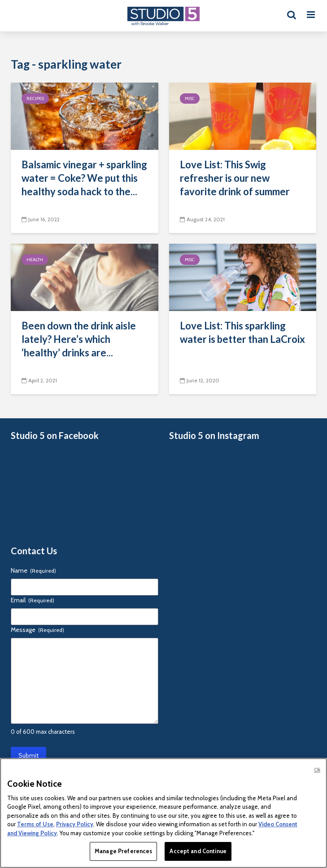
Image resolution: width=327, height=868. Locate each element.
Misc (190, 99)
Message (37, 630)
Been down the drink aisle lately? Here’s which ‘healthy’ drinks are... (79, 339)
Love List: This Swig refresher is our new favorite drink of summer (235, 178)
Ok (317, 770)
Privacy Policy (75, 824)
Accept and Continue (198, 851)
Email (33, 600)
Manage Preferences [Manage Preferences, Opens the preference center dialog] (123, 851)
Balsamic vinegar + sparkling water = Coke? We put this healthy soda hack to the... (84, 178)
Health (35, 260)
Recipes (35, 99)
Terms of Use (35, 824)
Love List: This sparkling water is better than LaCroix (242, 332)
